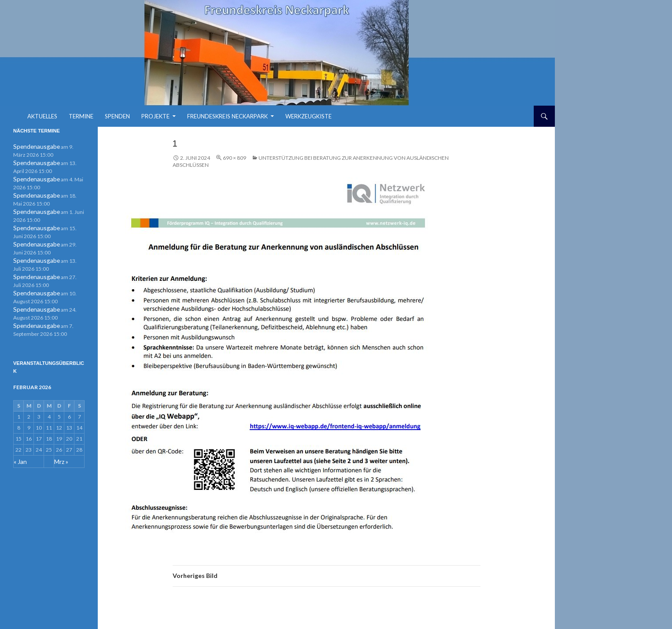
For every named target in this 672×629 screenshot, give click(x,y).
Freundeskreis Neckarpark (227, 116)
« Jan (19, 455)
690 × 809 (234, 158)
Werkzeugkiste (308, 116)
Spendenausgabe (33, 146)
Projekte (155, 116)
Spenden (117, 116)
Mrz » (61, 455)
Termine (81, 116)
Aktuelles (42, 116)
